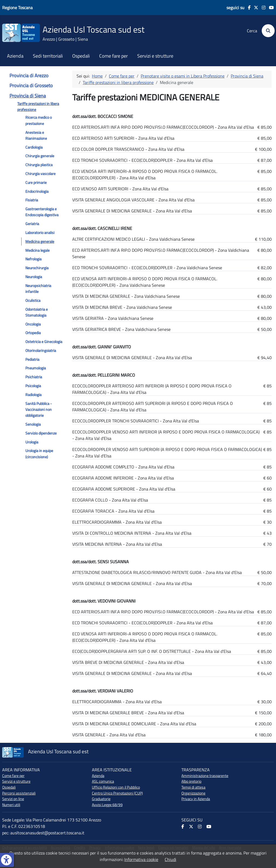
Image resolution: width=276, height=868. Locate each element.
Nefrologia (33, 259)
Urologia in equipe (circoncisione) (39, 454)
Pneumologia (36, 368)
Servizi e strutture (155, 56)
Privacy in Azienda (196, 799)
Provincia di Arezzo (29, 76)
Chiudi (170, 859)
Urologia (32, 442)
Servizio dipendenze (41, 433)
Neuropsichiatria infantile (38, 289)
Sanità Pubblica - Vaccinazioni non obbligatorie (39, 410)
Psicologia (33, 386)
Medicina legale (37, 250)
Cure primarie (36, 183)
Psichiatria (34, 377)
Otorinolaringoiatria (41, 351)
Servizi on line (13, 799)
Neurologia (34, 277)
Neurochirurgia (37, 268)
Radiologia (33, 395)
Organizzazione (193, 793)
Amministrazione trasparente (205, 776)
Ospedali (81, 56)
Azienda (15, 56)
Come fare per (113, 56)
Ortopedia (33, 333)
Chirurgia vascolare (40, 174)
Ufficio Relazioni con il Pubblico (116, 787)
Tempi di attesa (193, 787)
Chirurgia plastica (39, 165)
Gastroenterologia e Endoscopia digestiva (42, 212)
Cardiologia (34, 147)
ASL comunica (103, 781)
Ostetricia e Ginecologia (44, 342)
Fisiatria (32, 200)
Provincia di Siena (28, 96)
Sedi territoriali (48, 56)
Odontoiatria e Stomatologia (37, 312)
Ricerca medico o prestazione (39, 120)
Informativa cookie (141, 859)
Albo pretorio (191, 781)
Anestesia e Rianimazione (36, 135)
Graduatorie (101, 799)
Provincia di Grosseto (31, 85)
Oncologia (33, 324)
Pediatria (32, 359)
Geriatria (32, 224)
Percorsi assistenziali (19, 793)
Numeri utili (11, 805)
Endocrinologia (37, 191)
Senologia (33, 424)
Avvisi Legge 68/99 (107, 805)
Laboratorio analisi (40, 233)
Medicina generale (40, 241)
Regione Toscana (17, 8)
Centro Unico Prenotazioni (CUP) (117, 793)
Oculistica (33, 300)
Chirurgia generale (40, 156)
